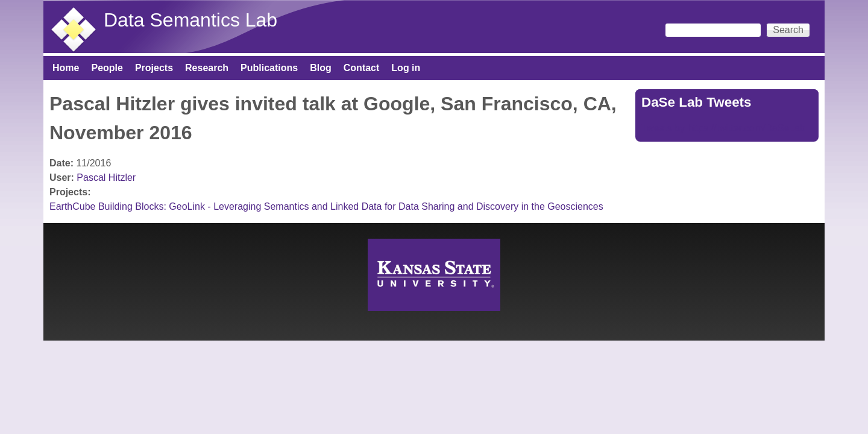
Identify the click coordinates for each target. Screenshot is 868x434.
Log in (406, 68)
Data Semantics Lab (190, 20)
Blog (321, 68)
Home (66, 68)
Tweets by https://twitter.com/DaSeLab (723, 128)
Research (207, 68)
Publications (269, 68)
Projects (154, 68)
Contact (362, 68)
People (107, 68)
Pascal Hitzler (106, 178)
